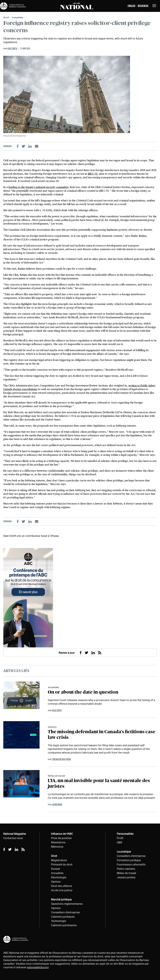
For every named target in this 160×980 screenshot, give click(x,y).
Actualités (18, 17)
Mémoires (57, 847)
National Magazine (15, 834)
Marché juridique (61, 900)
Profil (120, 838)
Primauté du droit (62, 865)
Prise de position (61, 838)
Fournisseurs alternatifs (131, 865)
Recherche (143, 6)
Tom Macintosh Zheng (61, 759)
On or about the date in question (83, 692)
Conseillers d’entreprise (65, 912)
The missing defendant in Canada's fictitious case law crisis (102, 735)
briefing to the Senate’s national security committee (38, 187)
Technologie (59, 921)
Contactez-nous (13, 838)
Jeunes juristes (126, 877)
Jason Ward (57, 804)
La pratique (124, 852)
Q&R (119, 842)
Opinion (52, 727)
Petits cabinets (126, 869)
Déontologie (59, 877)
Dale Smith (12, 48)
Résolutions (58, 842)
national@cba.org (38, 967)
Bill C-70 (93, 174)
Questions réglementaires (67, 904)
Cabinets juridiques (63, 917)
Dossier (56, 869)
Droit (6, 17)
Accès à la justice (62, 890)
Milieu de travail (57, 776)
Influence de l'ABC (62, 834)
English (131, 6)
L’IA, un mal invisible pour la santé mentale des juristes (99, 784)
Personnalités (125, 834)
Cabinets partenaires (64, 925)
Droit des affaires (62, 886)
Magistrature (59, 860)
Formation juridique (129, 860)
